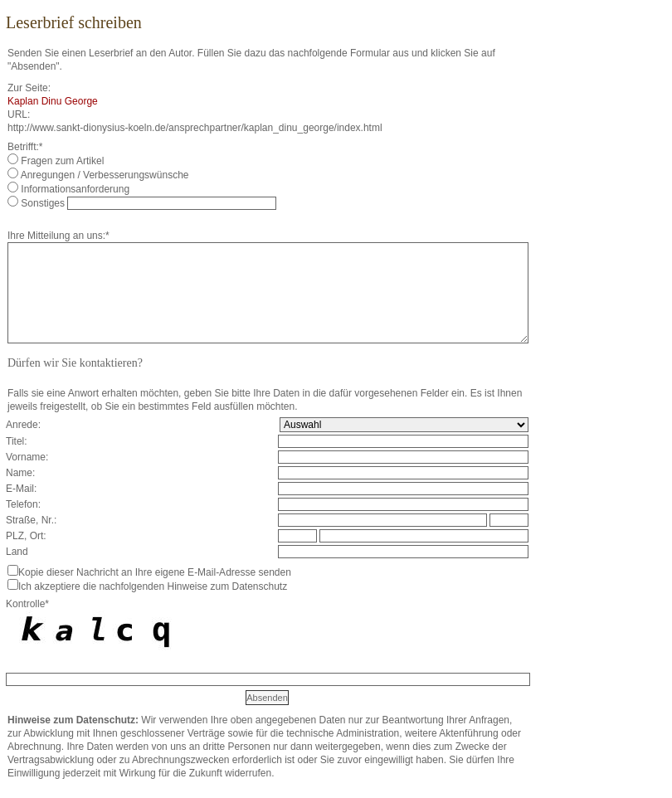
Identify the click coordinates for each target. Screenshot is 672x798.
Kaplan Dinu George (53, 101)
